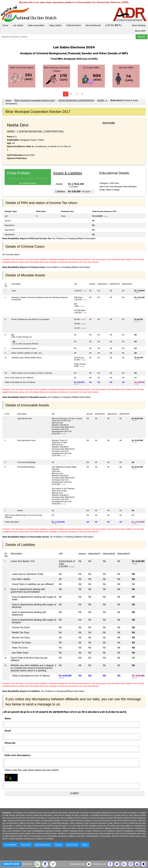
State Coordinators (43, 845)
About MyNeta (139, 25)
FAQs (85, 845)
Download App (77, 864)
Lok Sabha (18, 25)
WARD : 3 (102, 100)
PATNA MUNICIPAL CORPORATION (76, 100)
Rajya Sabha (55, 25)
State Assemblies (36, 25)
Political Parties (74, 25)
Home (5, 25)
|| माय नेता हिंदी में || (113, 25)
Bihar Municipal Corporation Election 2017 (35, 100)
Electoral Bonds (93, 25)
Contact (58, 845)
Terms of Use (72, 845)
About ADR (140, 31)
